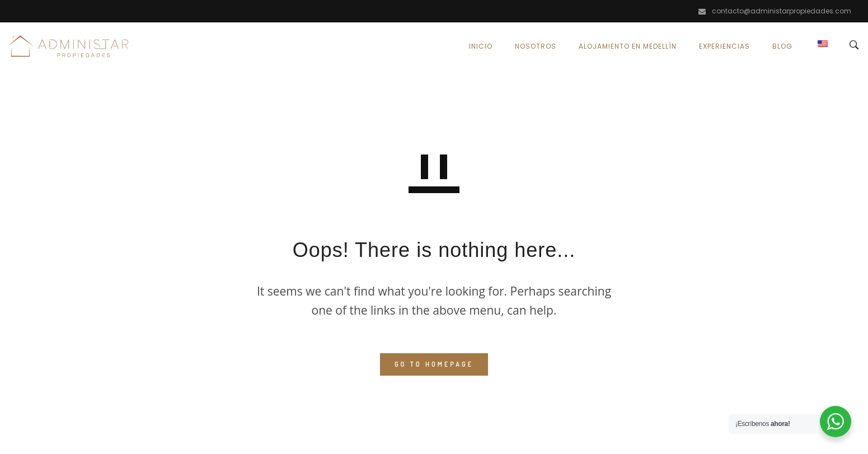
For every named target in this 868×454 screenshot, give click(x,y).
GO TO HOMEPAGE (434, 364)
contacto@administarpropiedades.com (782, 11)
